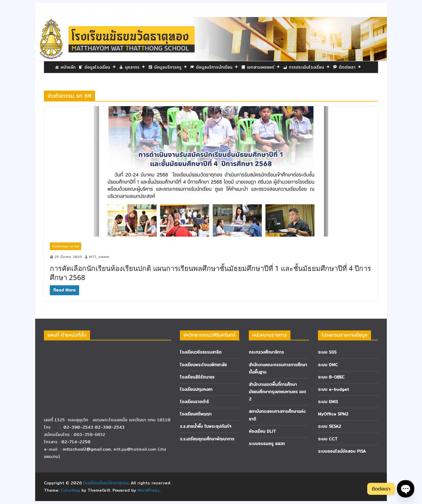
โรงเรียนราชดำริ (194, 402)
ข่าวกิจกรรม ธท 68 (65, 246)
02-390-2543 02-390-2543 (95, 427)
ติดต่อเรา (350, 67)
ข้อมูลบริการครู (171, 67)
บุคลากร (135, 67)
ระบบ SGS (327, 352)
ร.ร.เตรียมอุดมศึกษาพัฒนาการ (207, 439)
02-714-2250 (76, 442)
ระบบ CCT (328, 439)
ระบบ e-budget (333, 389)
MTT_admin (99, 257)
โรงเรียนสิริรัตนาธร (197, 377)
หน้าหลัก (68, 67)
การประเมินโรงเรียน (309, 67)
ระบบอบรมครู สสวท (267, 444)
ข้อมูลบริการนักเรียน (217, 67)
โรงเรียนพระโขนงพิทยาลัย (203, 365)
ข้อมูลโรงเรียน (100, 67)
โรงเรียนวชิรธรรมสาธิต (201, 352)
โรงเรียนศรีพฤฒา (196, 414)
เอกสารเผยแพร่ (264, 67)
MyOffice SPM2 (333, 414)
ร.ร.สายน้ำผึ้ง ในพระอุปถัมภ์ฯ (206, 426)
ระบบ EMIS (328, 402)
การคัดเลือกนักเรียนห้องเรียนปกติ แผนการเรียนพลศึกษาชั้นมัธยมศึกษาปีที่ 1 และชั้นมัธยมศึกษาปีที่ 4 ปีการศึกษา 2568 (210, 273)
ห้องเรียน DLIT (262, 431)
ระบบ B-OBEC (331, 377)
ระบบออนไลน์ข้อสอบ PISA (342, 451)
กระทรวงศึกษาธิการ (266, 352)
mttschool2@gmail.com (87, 449)
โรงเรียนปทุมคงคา (196, 389)
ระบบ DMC (328, 365)
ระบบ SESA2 (330, 426)
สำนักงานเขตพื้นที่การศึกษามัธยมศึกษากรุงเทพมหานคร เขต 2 (277, 392)
